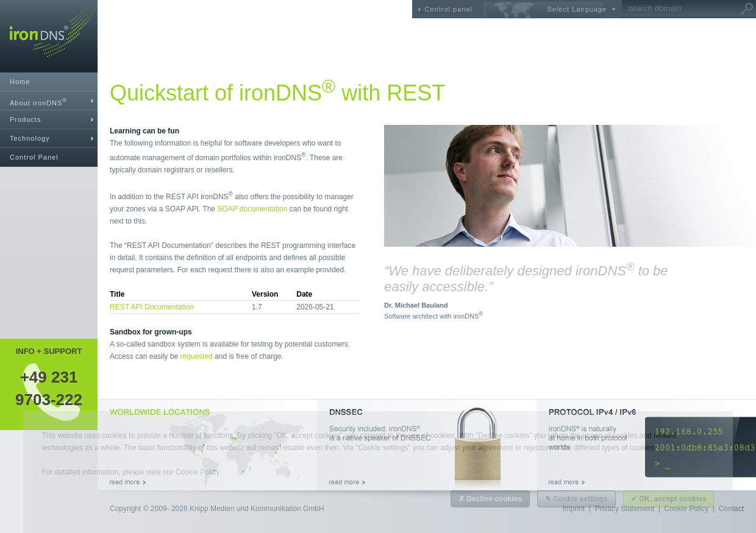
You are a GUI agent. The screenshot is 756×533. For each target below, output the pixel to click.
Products (25, 119)
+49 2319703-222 (49, 388)
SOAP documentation (252, 209)
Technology (30, 138)
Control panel (449, 9)
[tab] (49, 101)
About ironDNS (38, 102)
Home (20, 82)
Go (747, 9)
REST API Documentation (152, 307)
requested (196, 356)
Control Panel (34, 157)
